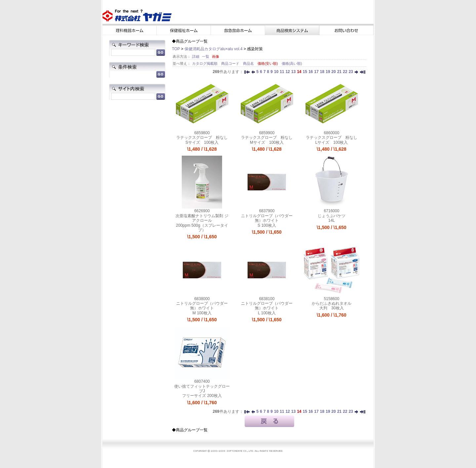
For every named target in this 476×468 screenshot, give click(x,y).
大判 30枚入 (331, 308)
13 (293, 72)
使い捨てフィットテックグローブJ (202, 389)
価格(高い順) (292, 63)
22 (345, 72)
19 (328, 72)
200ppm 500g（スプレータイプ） (202, 228)
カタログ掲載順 (205, 63)
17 (316, 72)
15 (305, 72)
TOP (176, 49)
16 (311, 72)
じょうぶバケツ (332, 216)
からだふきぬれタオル (332, 303)
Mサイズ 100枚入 (267, 142)
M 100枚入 (202, 313)
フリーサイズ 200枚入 (202, 396)
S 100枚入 (267, 225)
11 (282, 72)
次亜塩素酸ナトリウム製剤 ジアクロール (202, 218)
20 (334, 72)
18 (322, 72)
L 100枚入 (267, 313)
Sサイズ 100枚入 (202, 142)
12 (288, 72)
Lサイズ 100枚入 (332, 142)
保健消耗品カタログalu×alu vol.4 (214, 49)
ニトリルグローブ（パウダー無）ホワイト (267, 218)
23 (351, 72)
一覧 (206, 57)
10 (276, 72)
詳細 (196, 57)
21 (339, 72)
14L (332, 220)
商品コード (231, 63)
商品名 (249, 63)
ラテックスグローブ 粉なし (202, 137)
